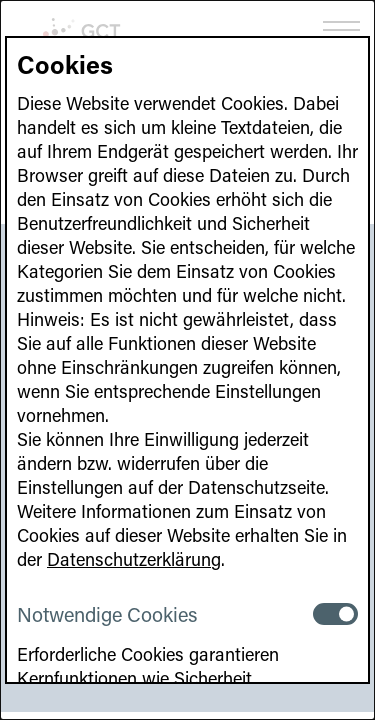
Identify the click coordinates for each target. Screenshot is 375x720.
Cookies (65, 64)
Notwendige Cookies (107, 614)
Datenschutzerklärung (134, 559)
